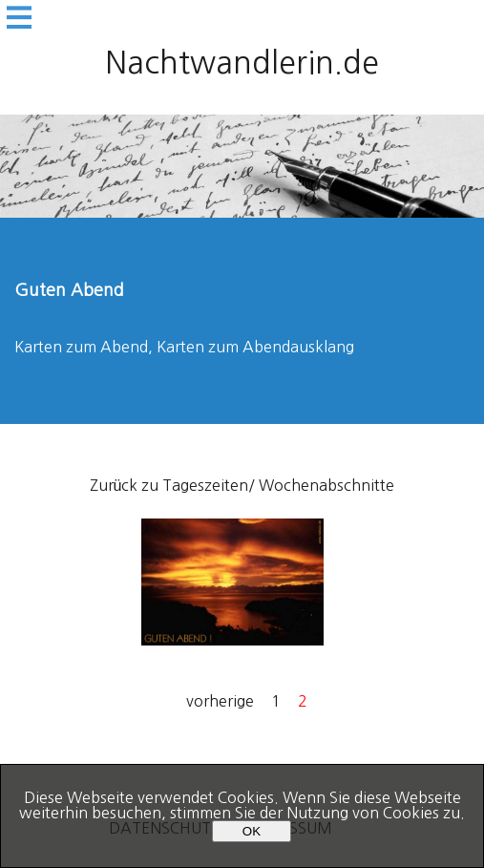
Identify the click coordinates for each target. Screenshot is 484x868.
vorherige (220, 701)
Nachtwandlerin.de (242, 63)
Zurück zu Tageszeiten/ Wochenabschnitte (242, 485)
